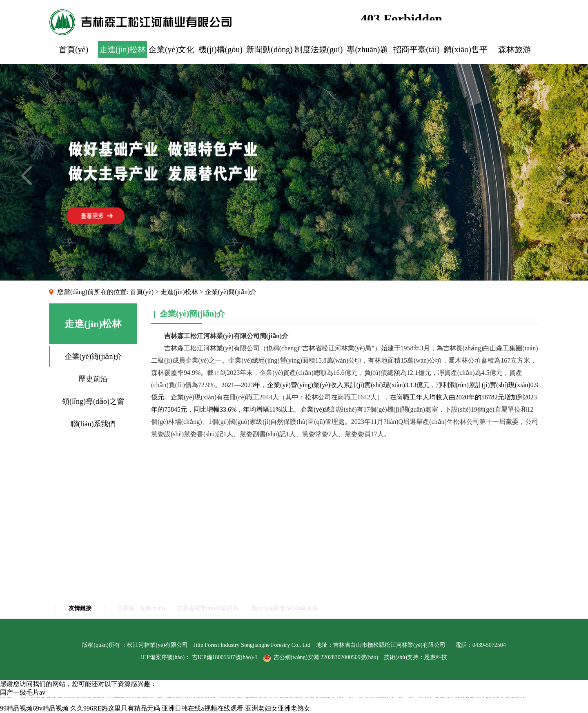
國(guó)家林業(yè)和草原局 (284, 608)
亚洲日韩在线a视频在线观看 (202, 708)
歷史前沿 (93, 379)
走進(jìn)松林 (122, 49)
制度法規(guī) (319, 49)
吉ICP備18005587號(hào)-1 (225, 657)
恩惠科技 (436, 657)
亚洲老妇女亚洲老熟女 (278, 708)
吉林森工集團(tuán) (141, 608)
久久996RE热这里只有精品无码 (115, 708)
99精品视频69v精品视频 (34, 708)
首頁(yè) (73, 49)
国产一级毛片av (23, 692)
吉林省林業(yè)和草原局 (208, 608)
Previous (26, 176)
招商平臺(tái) (416, 49)
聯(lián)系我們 (93, 424)
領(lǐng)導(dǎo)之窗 (93, 401)
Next (562, 176)
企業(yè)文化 (171, 49)
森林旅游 (514, 49)
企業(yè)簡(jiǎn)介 (94, 356)
